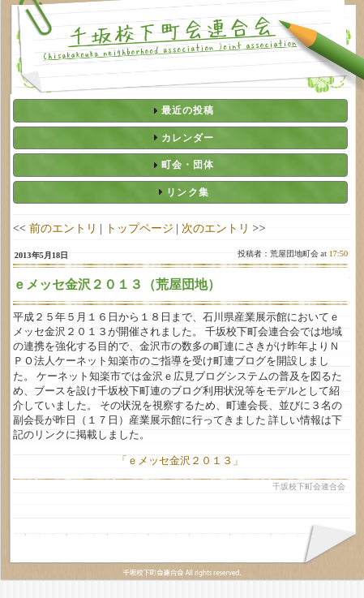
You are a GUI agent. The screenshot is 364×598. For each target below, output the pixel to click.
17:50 (338, 254)
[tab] (180, 110)
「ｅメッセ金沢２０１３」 (180, 460)
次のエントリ (216, 228)
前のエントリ (63, 228)
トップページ (139, 228)
